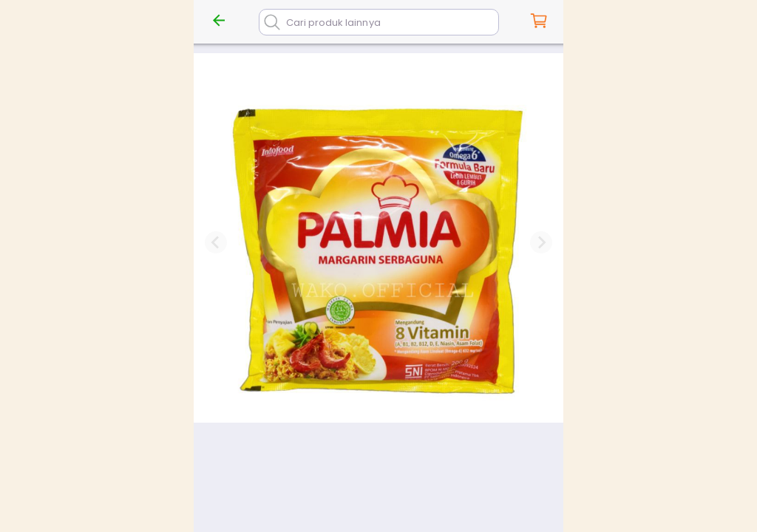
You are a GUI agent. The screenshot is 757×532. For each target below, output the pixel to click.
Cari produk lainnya (333, 23)
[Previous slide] (216, 242)
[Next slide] (541, 242)
